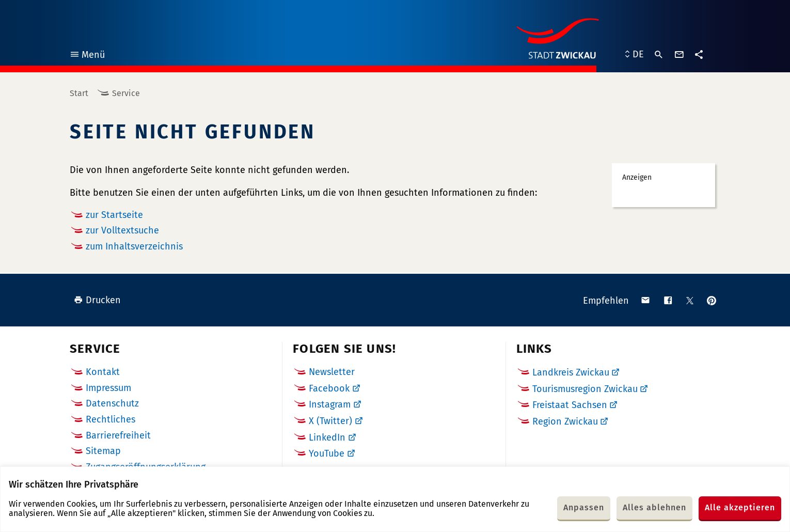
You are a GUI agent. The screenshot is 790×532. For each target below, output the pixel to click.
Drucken (97, 300)
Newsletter (332, 372)
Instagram (330, 404)
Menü (87, 56)
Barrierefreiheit (118, 435)
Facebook (329, 388)
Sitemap (103, 451)
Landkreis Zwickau (571, 372)
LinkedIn (327, 437)
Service (126, 93)
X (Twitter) (330, 421)
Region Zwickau (565, 421)
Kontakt (103, 372)
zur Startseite (114, 215)
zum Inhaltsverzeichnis (134, 246)
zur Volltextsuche (122, 230)
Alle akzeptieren (740, 507)
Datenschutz (112, 403)
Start (79, 93)
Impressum (108, 388)
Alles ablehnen (654, 507)
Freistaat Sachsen (570, 405)
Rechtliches (110, 419)
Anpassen (584, 507)
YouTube (327, 453)
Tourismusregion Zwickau (585, 389)
